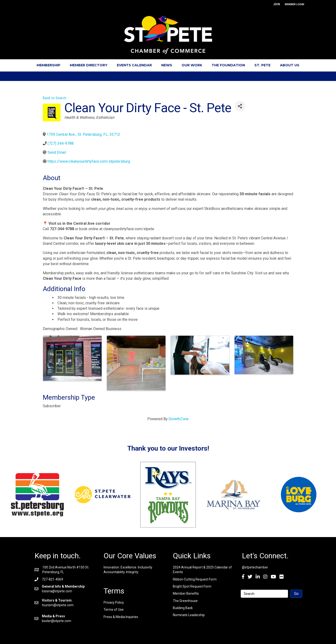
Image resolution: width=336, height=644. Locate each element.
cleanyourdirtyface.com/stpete (131, 229)
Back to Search (55, 98)
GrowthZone (179, 419)
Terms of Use (114, 610)
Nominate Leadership (189, 615)
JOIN (277, 4)
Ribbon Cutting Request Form (195, 579)
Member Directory (89, 65)
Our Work (192, 65)
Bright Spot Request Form (192, 586)
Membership (48, 65)
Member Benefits (186, 593)
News (167, 65)
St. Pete (262, 65)
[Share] (240, 106)
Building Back (183, 608)
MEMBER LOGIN (294, 4)
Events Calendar (134, 65)
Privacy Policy (114, 602)
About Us (290, 65)
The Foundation (228, 65)
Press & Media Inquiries (121, 617)
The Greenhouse (185, 601)
